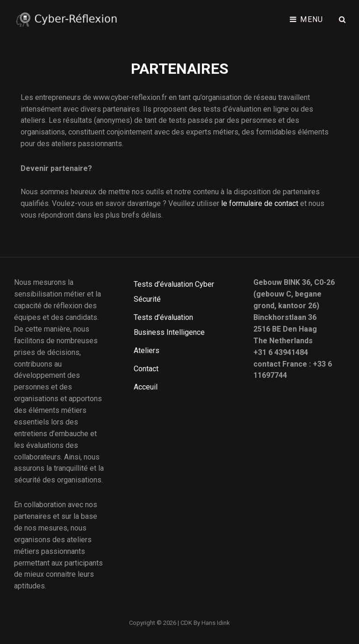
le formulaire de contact (260, 203)
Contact (146, 369)
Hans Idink (216, 623)
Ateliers (147, 350)
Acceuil (146, 387)
